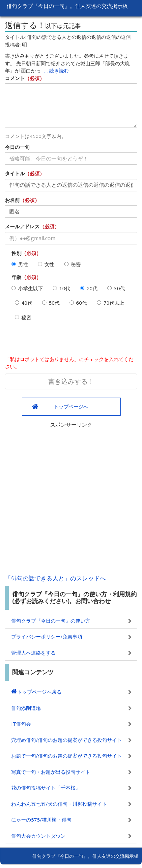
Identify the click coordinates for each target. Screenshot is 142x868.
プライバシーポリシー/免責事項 (47, 636)
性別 (16, 253)
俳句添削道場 (26, 708)
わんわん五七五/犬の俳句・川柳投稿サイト (59, 804)
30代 (116, 288)
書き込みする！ (71, 381)
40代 (24, 303)
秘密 (72, 264)
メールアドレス (22, 226)
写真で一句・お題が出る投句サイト (51, 772)
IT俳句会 (21, 724)
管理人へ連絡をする (33, 653)
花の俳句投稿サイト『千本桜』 (46, 788)
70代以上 (111, 303)
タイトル (15, 173)
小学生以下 (27, 288)
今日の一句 (17, 147)
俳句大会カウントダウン (38, 836)
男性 (20, 264)
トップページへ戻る (39, 692)
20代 (89, 288)
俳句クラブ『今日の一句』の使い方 (51, 621)
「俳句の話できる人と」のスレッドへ (55, 578)
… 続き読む (57, 70)
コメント (15, 78)
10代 (61, 288)
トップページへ (71, 406)
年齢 (16, 277)
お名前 (12, 200)
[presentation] (55, 341)
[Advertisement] (71, 500)
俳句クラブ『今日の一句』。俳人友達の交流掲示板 (67, 6)
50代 (51, 303)
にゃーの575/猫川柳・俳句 (41, 820)
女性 (46, 264)
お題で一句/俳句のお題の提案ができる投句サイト (67, 756)
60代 (78, 303)
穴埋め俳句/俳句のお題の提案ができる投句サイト (67, 740)
